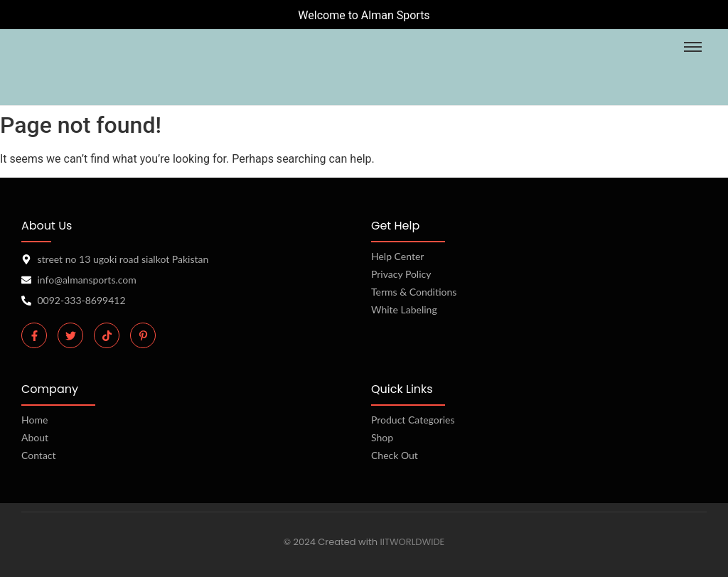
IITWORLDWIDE (412, 542)
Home (34, 420)
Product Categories (413, 420)
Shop (382, 437)
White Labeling (404, 309)
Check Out (395, 455)
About (35, 437)
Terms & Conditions (414, 292)
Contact (39, 455)
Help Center (397, 256)
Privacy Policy (401, 274)
